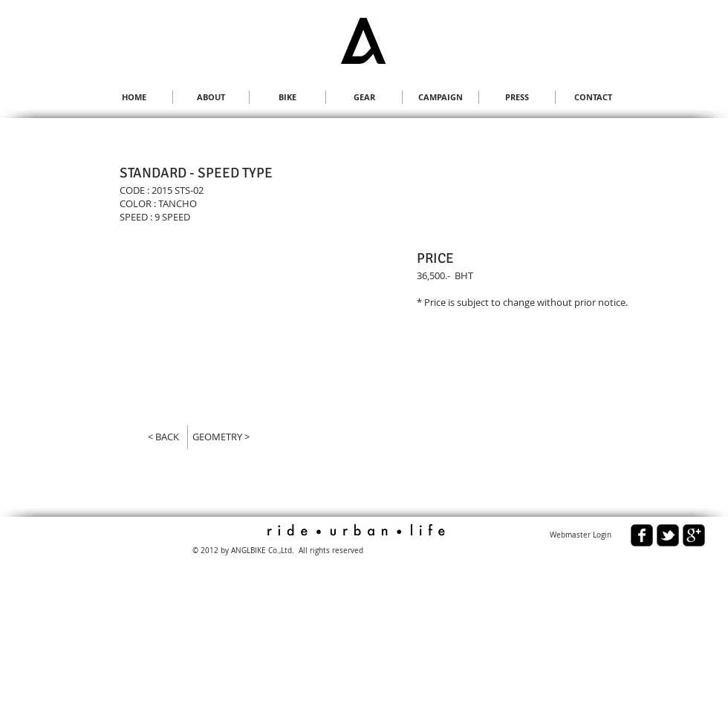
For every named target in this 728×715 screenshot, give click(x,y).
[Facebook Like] (111, 543)
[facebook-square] (642, 535)
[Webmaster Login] (581, 535)
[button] (195, 325)
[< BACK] (157, 437)
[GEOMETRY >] (227, 437)
